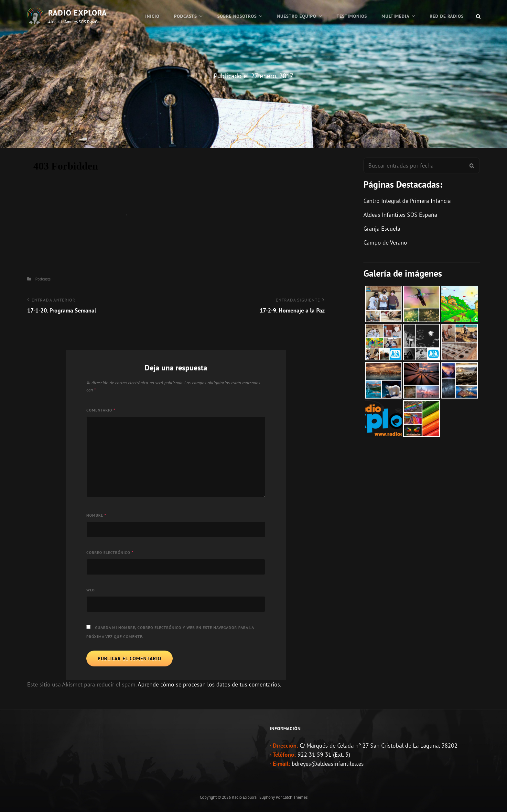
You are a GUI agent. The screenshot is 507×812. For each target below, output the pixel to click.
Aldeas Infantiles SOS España (400, 215)
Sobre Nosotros (237, 16)
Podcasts (185, 16)
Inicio (152, 16)
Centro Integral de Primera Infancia (407, 201)
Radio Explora (78, 13)
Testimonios (352, 16)
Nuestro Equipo (297, 16)
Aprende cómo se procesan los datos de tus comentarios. (210, 684)
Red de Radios (447, 16)
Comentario (101, 410)
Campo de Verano (385, 242)
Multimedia (395, 16)
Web (91, 590)
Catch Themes (295, 797)
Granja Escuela (382, 229)
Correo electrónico (110, 552)
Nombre (96, 515)
